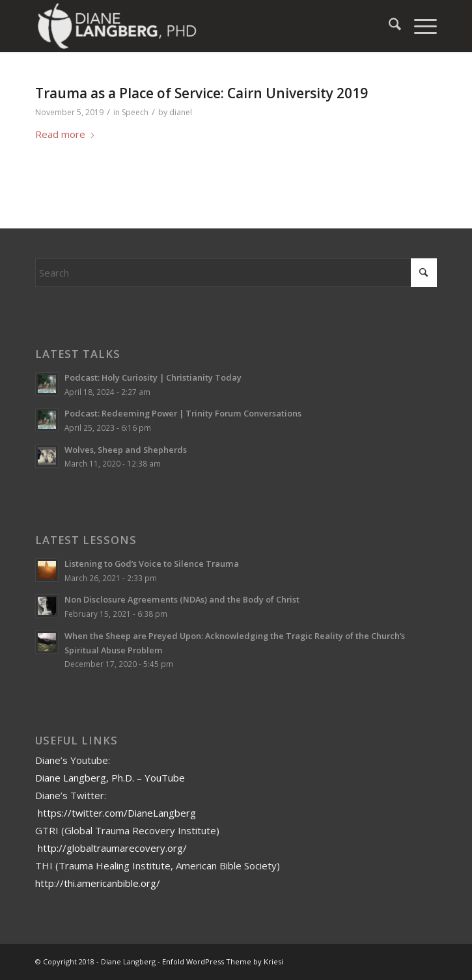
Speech (135, 112)
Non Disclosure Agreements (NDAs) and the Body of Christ (182, 599)
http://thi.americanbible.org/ (98, 883)
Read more (65, 134)
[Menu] (419, 26)
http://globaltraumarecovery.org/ (112, 848)
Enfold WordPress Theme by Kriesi (223, 961)
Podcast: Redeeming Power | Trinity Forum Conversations (183, 413)
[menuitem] (388, 26)
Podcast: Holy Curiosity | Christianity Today (153, 377)
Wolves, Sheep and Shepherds (126, 450)
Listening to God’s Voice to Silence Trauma (152, 564)
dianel (181, 112)
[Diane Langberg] (196, 26)
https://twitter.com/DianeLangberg (117, 813)
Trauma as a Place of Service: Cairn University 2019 (201, 93)
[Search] (388, 26)
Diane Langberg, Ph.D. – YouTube (110, 778)
